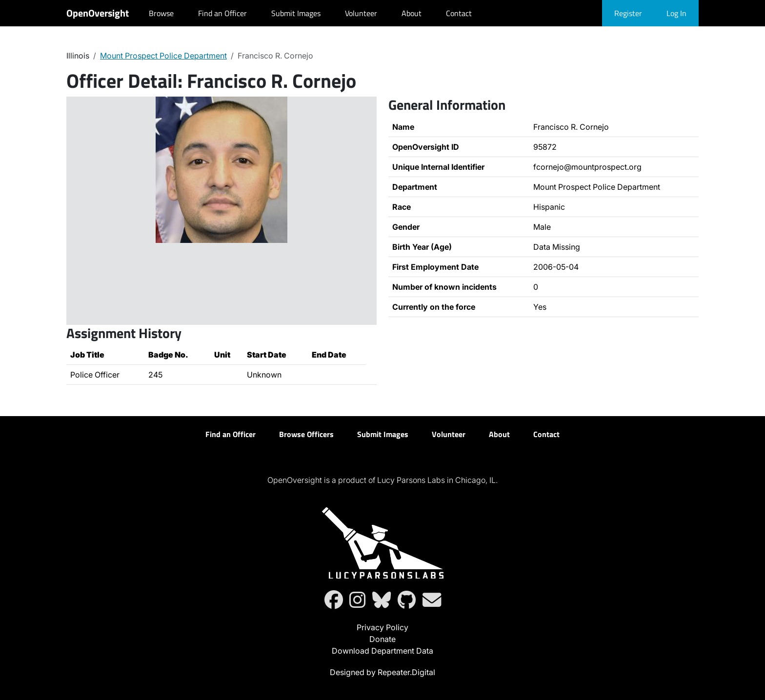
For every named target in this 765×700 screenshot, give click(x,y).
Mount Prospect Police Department (163, 56)
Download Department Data (382, 651)
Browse (161, 13)
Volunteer (361, 13)
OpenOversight (98, 13)
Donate (382, 639)
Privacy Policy (382, 627)
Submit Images (296, 13)
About (412, 13)
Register (628, 13)
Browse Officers (306, 434)
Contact (459, 13)
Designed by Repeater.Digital (382, 672)
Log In (676, 13)
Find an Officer (222, 13)
